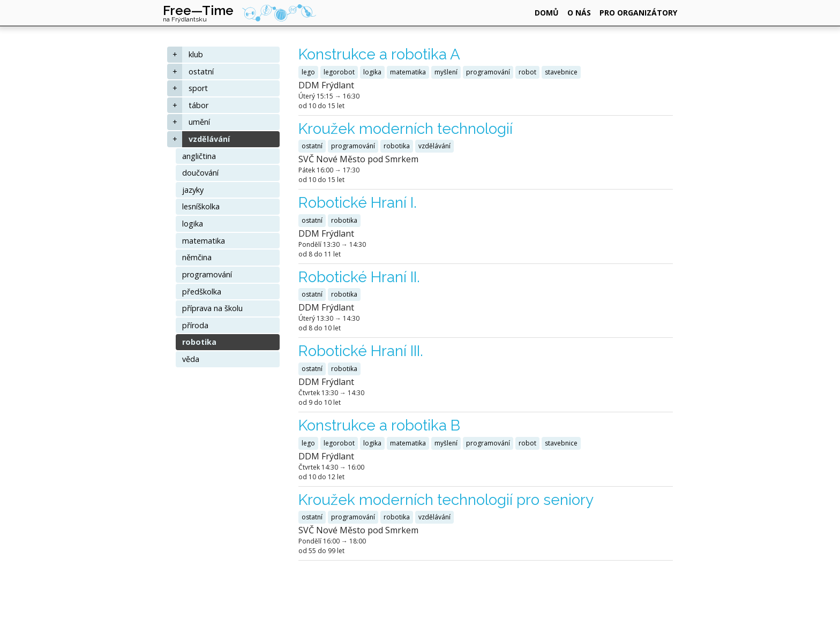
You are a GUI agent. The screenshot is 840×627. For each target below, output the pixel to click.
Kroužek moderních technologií (406, 129)
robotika (199, 342)
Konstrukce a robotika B (379, 425)
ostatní (201, 71)
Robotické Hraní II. (359, 277)
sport (198, 88)
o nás (579, 13)
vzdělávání (209, 139)
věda (191, 359)
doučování (200, 173)
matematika (204, 241)
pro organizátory (638, 13)
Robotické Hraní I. (358, 203)
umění (199, 122)
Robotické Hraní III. (361, 351)
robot (527, 72)
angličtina (199, 156)
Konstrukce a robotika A (379, 54)
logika (193, 224)
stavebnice (561, 72)
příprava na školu (212, 308)
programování (207, 274)
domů (547, 13)
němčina (197, 257)
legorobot (339, 72)
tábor (198, 105)
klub (196, 54)
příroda (195, 325)
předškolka (202, 292)
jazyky (193, 190)
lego (308, 72)
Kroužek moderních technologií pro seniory (446, 500)
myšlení (446, 72)
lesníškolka (201, 206)
